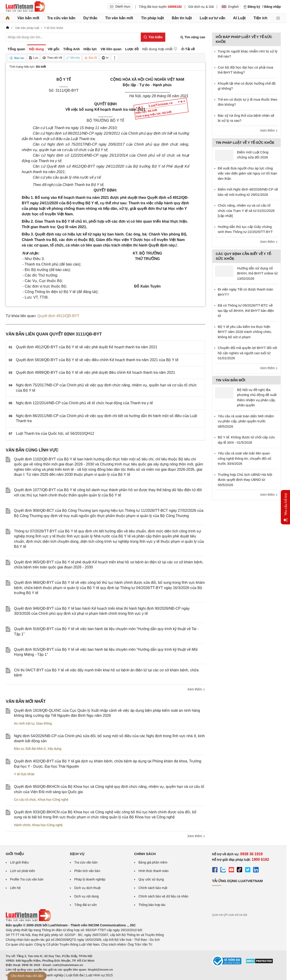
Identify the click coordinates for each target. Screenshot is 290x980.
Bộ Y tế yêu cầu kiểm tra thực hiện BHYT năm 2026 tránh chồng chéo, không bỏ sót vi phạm (245, 332)
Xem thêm (196, 689)
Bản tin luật (182, 18)
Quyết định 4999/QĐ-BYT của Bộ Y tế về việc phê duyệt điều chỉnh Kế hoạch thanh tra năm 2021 (96, 372)
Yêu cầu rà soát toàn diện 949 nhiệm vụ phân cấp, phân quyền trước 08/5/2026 (246, 421)
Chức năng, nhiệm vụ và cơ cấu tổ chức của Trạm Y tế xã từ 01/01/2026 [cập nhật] (246, 210)
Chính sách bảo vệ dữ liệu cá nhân (163, 896)
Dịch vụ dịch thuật (87, 888)
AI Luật (239, 18)
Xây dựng (54, 749)
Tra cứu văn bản (61, 18)
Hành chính (22, 825)
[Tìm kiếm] (153, 37)
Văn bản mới (28, 18)
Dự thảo (90, 18)
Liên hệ (15, 888)
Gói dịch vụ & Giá (201, 7)
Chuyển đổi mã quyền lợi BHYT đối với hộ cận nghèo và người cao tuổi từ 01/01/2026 (247, 353)
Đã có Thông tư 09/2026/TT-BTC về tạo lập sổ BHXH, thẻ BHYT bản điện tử (246, 310)
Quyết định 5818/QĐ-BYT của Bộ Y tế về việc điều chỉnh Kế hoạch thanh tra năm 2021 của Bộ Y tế (97, 360)
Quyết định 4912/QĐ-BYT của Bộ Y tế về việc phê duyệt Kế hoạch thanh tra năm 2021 (87, 347)
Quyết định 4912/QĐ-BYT (58, 316)
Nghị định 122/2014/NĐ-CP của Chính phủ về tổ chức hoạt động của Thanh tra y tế (84, 403)
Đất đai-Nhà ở (36, 749)
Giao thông (44, 723)
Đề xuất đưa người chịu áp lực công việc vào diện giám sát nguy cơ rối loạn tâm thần (247, 173)
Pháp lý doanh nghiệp (90, 879)
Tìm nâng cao (193, 37)
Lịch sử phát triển (23, 871)
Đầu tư (19, 749)
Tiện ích (260, 18)
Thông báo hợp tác (152, 905)
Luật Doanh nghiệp (50, 975)
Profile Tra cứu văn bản (27, 879)
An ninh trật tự (24, 723)
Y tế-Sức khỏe (24, 774)
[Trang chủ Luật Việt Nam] (25, 7)
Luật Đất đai (75, 975)
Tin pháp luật (152, 18)
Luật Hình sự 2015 (99, 975)
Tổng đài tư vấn (86, 905)
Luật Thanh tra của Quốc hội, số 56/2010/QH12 (55, 433)
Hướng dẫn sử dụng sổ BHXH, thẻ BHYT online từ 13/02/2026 (257, 273)
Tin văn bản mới (119, 18)
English (230, 7)
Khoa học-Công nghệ (53, 800)
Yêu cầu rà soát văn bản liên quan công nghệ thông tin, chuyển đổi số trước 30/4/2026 (244, 458)
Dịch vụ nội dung (87, 896)
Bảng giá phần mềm (153, 862)
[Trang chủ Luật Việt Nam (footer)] (28, 920)
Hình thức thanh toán (153, 871)
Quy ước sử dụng (151, 879)
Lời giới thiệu (19, 862)
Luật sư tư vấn (212, 18)
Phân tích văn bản (87, 871)
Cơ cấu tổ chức (25, 800)
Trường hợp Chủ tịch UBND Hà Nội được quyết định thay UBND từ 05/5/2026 (245, 480)
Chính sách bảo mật (153, 888)
